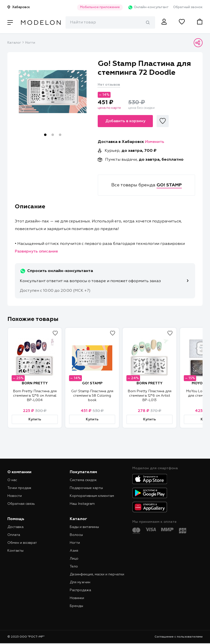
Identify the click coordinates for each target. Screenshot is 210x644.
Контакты (15, 551)
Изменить (155, 142)
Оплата (14, 535)
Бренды (76, 606)
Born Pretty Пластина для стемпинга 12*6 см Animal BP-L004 (35, 396)
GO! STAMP (92, 383)
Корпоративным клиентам (92, 496)
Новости (15, 496)
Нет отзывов (109, 85)
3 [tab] (60, 135)
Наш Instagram (82, 504)
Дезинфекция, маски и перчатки (97, 574)
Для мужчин (80, 582)
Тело (74, 566)
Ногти (30, 43)
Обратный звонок (188, 7)
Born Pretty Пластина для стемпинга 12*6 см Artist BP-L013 (150, 396)
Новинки (77, 598)
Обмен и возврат (22, 543)
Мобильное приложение (97, 7)
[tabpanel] (53, 92)
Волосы (76, 535)
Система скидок (83, 480)
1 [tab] (45, 135)
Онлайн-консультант (147, 7)
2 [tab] (53, 135)
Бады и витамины (84, 527)
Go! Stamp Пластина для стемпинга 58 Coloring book (92, 396)
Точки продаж (19, 488)
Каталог (14, 43)
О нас (12, 480)
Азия (74, 551)
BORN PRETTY (35, 383)
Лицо (74, 559)
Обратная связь (21, 504)
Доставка (15, 527)
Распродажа (80, 590)
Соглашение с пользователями (179, 637)
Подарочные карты (86, 488)
